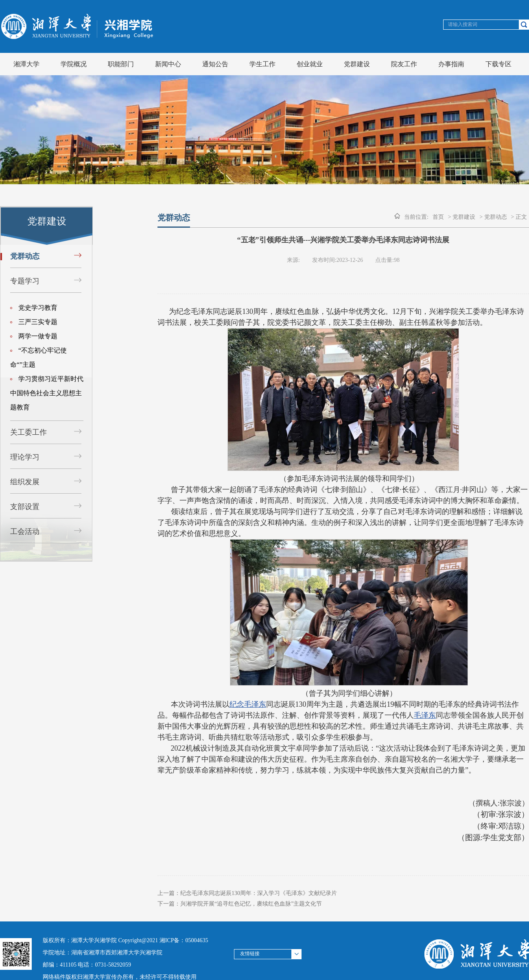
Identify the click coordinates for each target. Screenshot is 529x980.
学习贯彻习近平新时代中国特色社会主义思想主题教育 (47, 393)
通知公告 (215, 64)
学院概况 (74, 64)
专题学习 (25, 281)
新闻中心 (168, 64)
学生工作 (262, 64)
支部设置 (25, 507)
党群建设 (357, 64)
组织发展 (25, 482)
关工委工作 (28, 432)
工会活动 (25, 531)
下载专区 (498, 64)
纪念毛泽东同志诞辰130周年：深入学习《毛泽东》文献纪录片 (259, 893)
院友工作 (404, 64)
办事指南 (451, 64)
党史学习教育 (34, 308)
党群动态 (25, 256)
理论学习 (25, 457)
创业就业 (310, 64)
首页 (438, 217)
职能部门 (121, 64)
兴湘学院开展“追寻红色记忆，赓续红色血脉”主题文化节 (251, 904)
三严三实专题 (34, 322)
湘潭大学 (26, 64)
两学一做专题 (34, 336)
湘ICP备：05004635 (184, 940)
